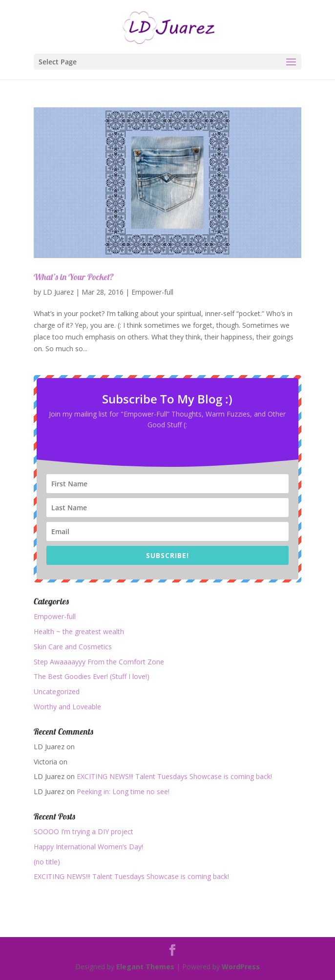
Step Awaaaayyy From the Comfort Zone (99, 662)
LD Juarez (58, 292)
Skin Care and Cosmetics (73, 647)
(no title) (47, 862)
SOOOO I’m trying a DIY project (84, 831)
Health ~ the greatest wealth (79, 631)
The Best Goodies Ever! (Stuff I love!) (92, 676)
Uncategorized (57, 691)
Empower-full (152, 292)
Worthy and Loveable (67, 707)
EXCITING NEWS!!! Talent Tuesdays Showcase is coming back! (174, 776)
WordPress (241, 967)
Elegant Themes (145, 967)
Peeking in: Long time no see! (123, 791)
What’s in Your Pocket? (74, 277)
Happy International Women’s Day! (88, 847)
